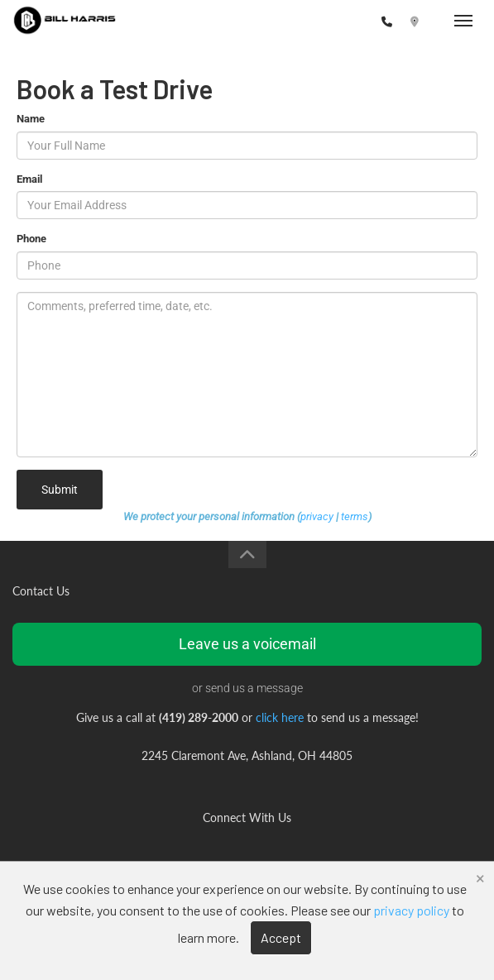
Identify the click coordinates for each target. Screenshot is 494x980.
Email (29, 179)
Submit (60, 490)
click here (280, 717)
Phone (31, 239)
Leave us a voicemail (247, 644)
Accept (281, 937)
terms (355, 516)
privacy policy (411, 910)
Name (31, 119)
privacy (317, 516)
